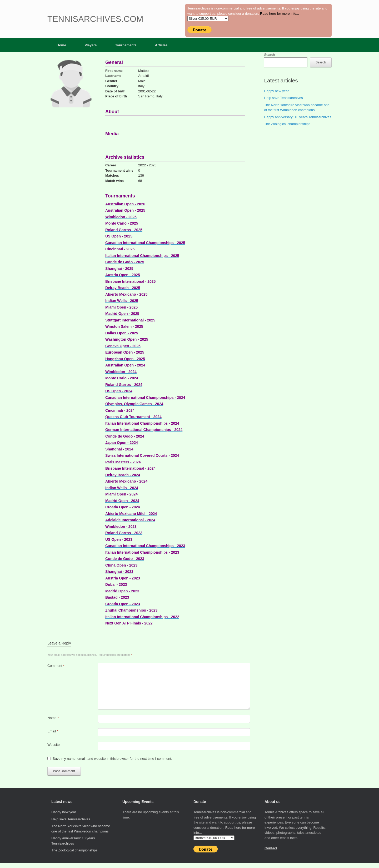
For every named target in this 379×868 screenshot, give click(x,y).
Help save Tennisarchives (283, 98)
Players (91, 45)
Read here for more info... (280, 14)
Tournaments (126, 45)
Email (53, 731)
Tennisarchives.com (95, 19)
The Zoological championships (287, 124)
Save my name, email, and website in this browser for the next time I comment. (112, 759)
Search (269, 55)
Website (54, 745)
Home (61, 45)
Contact (271, 848)
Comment (56, 666)
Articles (161, 45)
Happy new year (276, 91)
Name (53, 718)
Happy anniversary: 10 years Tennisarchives (298, 117)
